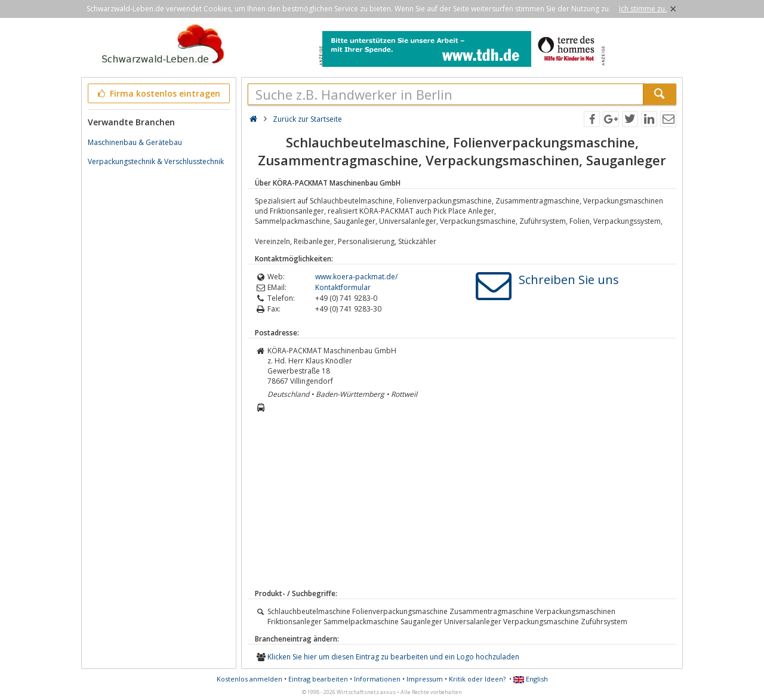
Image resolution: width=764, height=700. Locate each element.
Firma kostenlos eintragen (158, 93)
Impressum (425, 679)
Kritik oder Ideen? (477, 679)
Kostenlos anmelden (249, 679)
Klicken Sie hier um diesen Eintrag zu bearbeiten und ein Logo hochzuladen (393, 657)
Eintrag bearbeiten (318, 679)
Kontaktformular (343, 287)
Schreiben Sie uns (569, 280)
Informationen (377, 679)
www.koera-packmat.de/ (356, 277)
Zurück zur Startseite (307, 119)
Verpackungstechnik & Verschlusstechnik (156, 161)
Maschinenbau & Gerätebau (135, 142)
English (531, 679)
